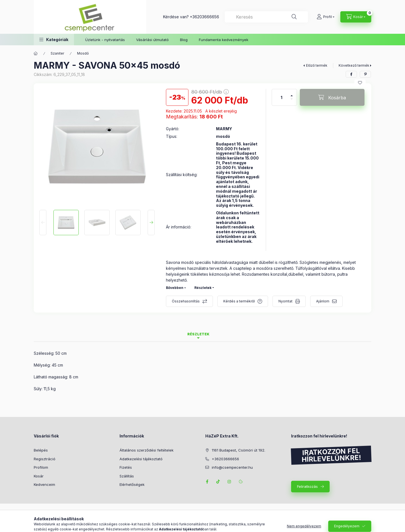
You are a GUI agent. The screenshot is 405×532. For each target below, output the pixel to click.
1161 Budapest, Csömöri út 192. (238, 450)
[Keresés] (294, 17)
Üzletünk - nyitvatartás (105, 40)
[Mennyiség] (282, 97)
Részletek (203, 288)
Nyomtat (285, 301)
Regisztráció (45, 459)
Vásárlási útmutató (152, 40)
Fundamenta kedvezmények (224, 40)
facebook (207, 482)
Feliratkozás (307, 486)
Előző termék (317, 65)
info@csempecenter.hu (232, 467)
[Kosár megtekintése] (356, 17)
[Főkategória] (36, 53)
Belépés (41, 450)
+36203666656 (204, 17)
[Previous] (43, 223)
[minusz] (292, 101)
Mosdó (83, 53)
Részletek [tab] (198, 334)
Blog (184, 40)
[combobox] (266, 17)
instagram (229, 482)
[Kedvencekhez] (360, 83)
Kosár (39, 476)
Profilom (41, 467)
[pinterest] (365, 74)
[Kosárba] (332, 97)
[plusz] (292, 93)
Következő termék (354, 65)
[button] (54, 40)
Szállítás (127, 476)
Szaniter (57, 53)
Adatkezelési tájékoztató (141, 459)
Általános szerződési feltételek (147, 450)
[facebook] (351, 74)
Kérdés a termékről (239, 301)
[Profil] (326, 17)
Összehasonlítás (186, 301)
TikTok (218, 482)
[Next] (151, 223)
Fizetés (126, 467)
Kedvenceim (44, 484)
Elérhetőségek (132, 484)
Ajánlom (323, 301)
